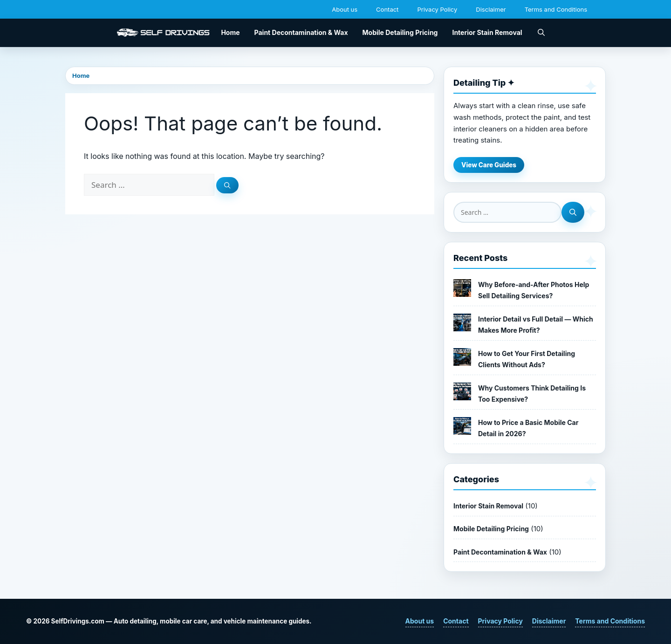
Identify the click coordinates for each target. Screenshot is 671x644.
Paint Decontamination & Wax (301, 32)
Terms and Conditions (556, 9)
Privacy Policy (437, 9)
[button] (541, 33)
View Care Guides (489, 165)
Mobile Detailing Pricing (400, 32)
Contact (387, 9)
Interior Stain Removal (487, 32)
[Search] (227, 185)
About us (345, 9)
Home (230, 32)
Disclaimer (491, 9)
